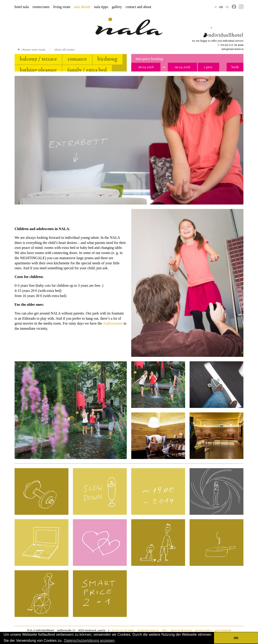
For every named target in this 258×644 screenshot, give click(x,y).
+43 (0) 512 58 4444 (231, 45)
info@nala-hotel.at (232, 49)
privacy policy (204, 630)
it (216, 7)
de (227, 7)
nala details (82, 7)
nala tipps (101, 7)
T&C (165, 630)
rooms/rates (41, 7)
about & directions (181, 630)
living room (62, 7)
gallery (117, 7)
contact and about (139, 7)
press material (223, 630)
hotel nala (22, 7)
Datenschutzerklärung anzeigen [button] (89, 641)
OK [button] (236, 638)
